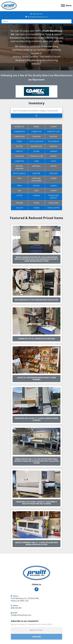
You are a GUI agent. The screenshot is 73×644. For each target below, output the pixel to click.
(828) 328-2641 (38, 14)
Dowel (19, 141)
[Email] (36, 630)
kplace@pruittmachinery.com (38, 17)
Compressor (19, 136)
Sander (53, 186)
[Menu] (63, 6)
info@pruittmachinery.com (21, 615)
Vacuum (19, 208)
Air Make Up (19, 127)
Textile (36, 203)
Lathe (53, 161)
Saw (19, 191)
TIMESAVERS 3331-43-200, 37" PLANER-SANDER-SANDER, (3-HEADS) (37, 419)
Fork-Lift (19, 151)
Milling (53, 166)
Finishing (54, 146)
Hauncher (19, 156)
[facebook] (36, 589)
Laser (36, 161)
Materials (36, 166)
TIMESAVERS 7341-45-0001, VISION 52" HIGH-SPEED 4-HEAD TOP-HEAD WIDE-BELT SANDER (36, 503)
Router (36, 186)
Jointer (53, 156)
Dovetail (53, 136)
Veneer (36, 208)
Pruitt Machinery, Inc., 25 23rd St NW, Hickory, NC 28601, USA (25, 600)
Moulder (54, 173)
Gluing (36, 151)
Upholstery (53, 203)
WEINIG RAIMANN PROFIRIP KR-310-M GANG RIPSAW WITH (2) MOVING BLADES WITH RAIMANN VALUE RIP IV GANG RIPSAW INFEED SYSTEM (37, 259)
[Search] (36, 21)
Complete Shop (53, 132)
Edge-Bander (53, 141)
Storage (36, 196)
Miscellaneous (19, 173)
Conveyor (36, 136)
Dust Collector (36, 141)
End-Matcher (36, 146)
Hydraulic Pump (36, 156)
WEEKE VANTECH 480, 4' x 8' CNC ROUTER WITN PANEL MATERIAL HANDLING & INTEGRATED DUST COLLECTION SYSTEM (37, 461)
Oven (19, 178)
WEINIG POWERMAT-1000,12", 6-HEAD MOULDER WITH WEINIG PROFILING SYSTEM (37, 543)
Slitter (19, 196)
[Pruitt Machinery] (36, 573)
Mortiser (36, 173)
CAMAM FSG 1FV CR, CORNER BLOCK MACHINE (36, 339)
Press (19, 186)
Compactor (36, 132)
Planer (54, 178)
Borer (36, 127)
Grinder (54, 151)
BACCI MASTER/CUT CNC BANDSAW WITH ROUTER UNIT (37, 300)
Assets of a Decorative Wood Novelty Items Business (37, 379)
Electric (19, 146)
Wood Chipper (53, 208)
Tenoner (19, 203)
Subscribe (37, 637)
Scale (36, 191)
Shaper (53, 191)
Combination (19, 132)
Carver (54, 127)
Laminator (19, 161)
